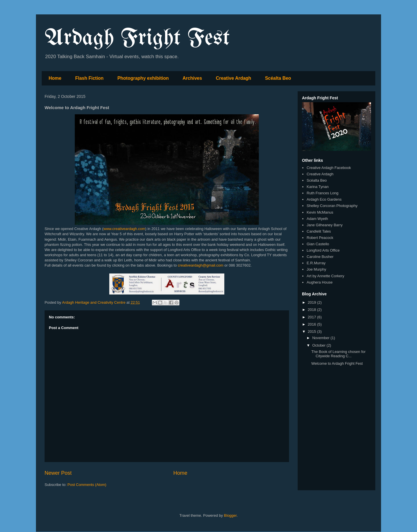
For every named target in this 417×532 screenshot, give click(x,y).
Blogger (230, 515)
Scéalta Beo (278, 78)
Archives (192, 78)
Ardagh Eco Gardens (324, 199)
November (322, 338)
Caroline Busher (320, 257)
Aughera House (320, 282)
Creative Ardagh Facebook (329, 168)
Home (55, 78)
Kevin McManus (320, 212)
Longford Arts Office (323, 250)
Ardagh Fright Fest (137, 38)
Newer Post (58, 473)
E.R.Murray (316, 263)
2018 (312, 310)
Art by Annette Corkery (325, 276)
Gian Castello (318, 244)
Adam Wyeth (317, 219)
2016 (312, 324)
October (320, 345)
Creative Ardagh (233, 78)
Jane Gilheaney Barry (325, 225)
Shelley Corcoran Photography (332, 206)
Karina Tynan (317, 187)
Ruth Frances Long (323, 193)
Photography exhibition (143, 78)
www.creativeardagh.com (124, 229)
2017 (312, 317)
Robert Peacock (320, 238)
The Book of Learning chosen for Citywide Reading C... (338, 354)
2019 (312, 302)
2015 (312, 331)
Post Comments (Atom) (87, 485)
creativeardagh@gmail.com (200, 265)
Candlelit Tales (319, 231)
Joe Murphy (316, 269)
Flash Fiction (89, 78)
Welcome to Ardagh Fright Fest (337, 363)
